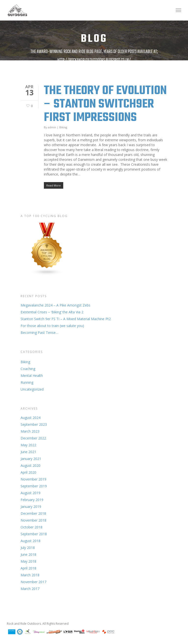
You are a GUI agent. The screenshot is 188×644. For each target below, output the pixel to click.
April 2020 (28, 472)
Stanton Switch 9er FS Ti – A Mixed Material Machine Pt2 (66, 319)
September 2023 (34, 424)
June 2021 (28, 452)
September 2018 (34, 534)
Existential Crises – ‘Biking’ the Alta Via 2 (52, 312)
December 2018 (33, 513)
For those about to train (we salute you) (52, 326)
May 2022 (28, 445)
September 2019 (34, 486)
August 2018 (31, 541)
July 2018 (28, 548)
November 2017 (33, 582)
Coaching (28, 369)
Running (27, 382)
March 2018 (30, 575)
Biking (63, 127)
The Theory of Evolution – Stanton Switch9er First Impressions (105, 104)
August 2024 (31, 418)
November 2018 (33, 520)
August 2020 (31, 465)
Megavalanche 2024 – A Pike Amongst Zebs (56, 305)
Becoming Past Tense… (39, 333)
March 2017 (30, 589)
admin (52, 127)
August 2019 (31, 493)
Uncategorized (32, 389)
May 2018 (28, 561)
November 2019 (33, 479)
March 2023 (30, 431)
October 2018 (31, 527)
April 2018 (28, 568)
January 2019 (31, 507)
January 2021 (31, 459)
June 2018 (28, 554)
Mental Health (32, 376)
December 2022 (33, 438)
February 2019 (32, 500)
